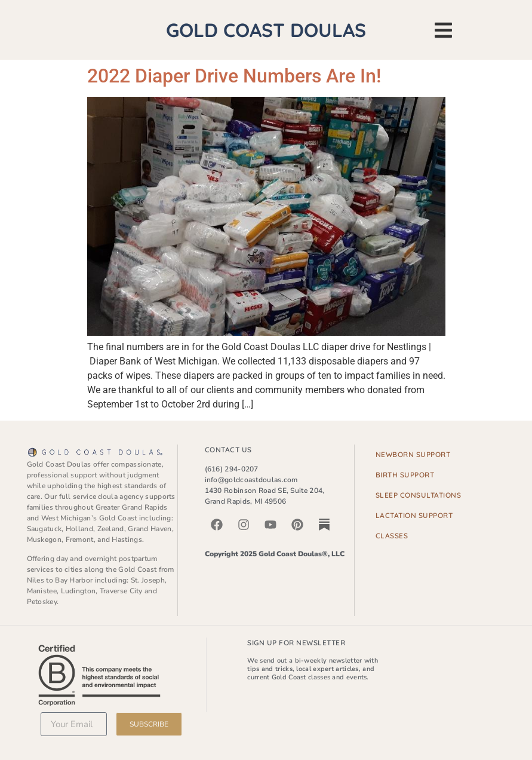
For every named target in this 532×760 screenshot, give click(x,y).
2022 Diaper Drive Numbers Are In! (234, 76)
